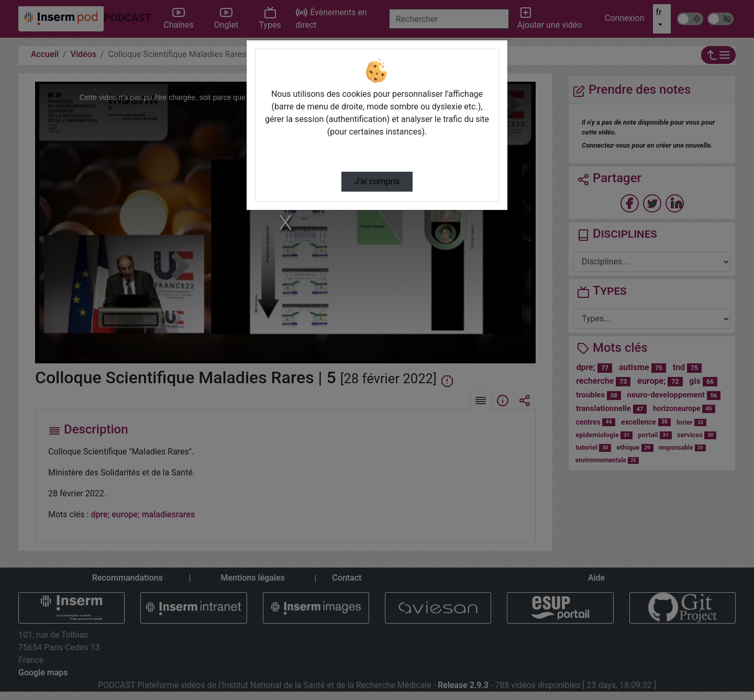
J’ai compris (377, 181)
